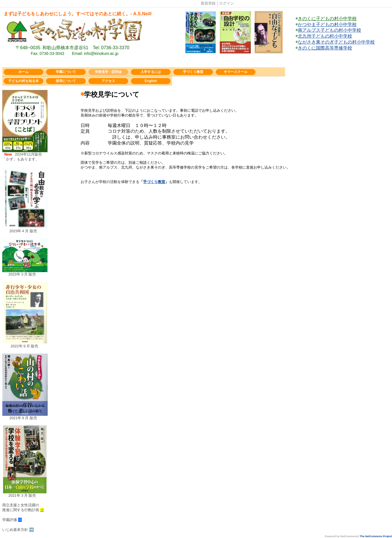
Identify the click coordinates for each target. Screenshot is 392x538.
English (151, 81)
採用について (66, 81)
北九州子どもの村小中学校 (325, 36)
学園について (66, 72)
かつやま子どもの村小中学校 (327, 24)
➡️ (32, 530)
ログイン (227, 3)
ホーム (23, 72)
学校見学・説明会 (108, 72)
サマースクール (236, 72)
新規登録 (208, 3)
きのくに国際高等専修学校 (325, 48)
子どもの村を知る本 (23, 81)
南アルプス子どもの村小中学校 (329, 30)
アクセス (108, 81)
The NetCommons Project (376, 536)
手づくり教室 (193, 72)
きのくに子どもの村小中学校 (327, 19)
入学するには (151, 72)
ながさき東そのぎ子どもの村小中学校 (336, 42)
